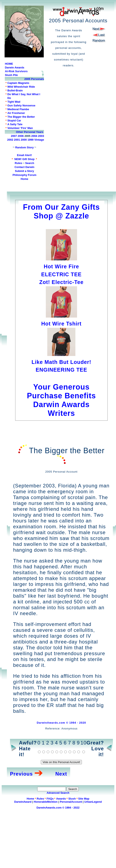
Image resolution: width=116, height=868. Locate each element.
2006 (21, 136)
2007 (14, 136)
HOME (9, 64)
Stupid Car (14, 120)
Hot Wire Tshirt (61, 324)
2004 (34, 136)
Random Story (24, 147)
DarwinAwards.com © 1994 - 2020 (62, 723)
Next (61, 774)
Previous (21, 774)
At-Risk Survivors (16, 71)
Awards (61, 799)
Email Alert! (25, 155)
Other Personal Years (29, 132)
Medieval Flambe (18, 109)
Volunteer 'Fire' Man (20, 128)
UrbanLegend (93, 802)
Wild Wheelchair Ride (21, 87)
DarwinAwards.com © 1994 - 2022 (58, 808)
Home (24, 179)
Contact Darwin (24, 167)
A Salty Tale (15, 124)
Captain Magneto (18, 83)
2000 (24, 140)
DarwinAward (23, 802)
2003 (41, 136)
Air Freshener (16, 113)
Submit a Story (25, 171)
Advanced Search (58, 793)
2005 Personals (34, 79)
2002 (10, 140)
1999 (31, 140)
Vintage (39, 140)
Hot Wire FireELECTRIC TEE (61, 266)
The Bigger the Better (21, 117)
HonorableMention (46, 802)
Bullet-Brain (15, 90)
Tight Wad (14, 102)
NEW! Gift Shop (24, 159)
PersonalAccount (71, 802)
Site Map (84, 799)
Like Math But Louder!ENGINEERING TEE (61, 362)
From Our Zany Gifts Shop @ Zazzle (61, 211)
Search (30, 163)
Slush (72, 799)
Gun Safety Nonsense (21, 105)
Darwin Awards (14, 67)
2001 (17, 140)
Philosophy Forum (24, 175)
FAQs (50, 799)
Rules (18, 163)
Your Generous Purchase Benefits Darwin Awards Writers (61, 396)
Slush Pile (11, 75)
